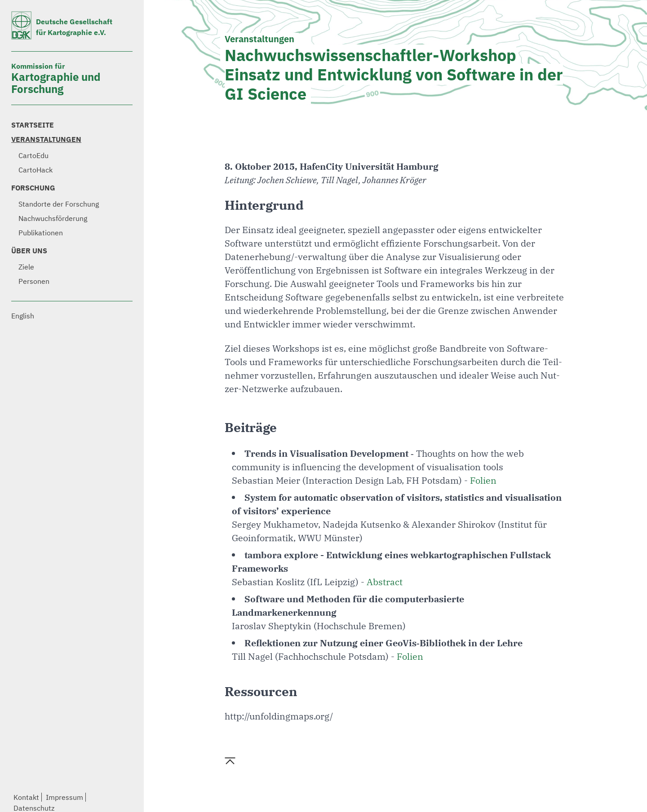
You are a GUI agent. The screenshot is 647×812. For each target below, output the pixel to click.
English (23, 316)
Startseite (33, 125)
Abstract (385, 582)
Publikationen (41, 233)
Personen (34, 281)
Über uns (29, 251)
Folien (483, 480)
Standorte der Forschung (59, 204)
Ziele (26, 267)
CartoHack (35, 170)
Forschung (33, 188)
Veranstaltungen (46, 139)
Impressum (64, 797)
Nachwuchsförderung (53, 218)
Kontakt (26, 797)
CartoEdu (33, 155)
